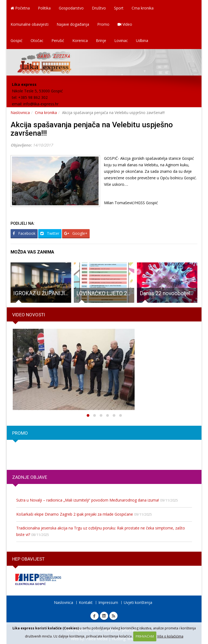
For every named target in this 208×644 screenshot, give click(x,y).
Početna (20, 8)
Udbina (142, 40)
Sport (119, 8)
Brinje (101, 40)
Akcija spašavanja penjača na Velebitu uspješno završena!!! (92, 129)
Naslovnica (20, 113)
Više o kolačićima (170, 636)
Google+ (76, 233)
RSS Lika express (113, 616)
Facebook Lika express (95, 616)
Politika (44, 8)
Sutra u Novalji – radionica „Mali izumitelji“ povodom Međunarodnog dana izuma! (88, 500)
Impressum (108, 602)
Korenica (80, 40)
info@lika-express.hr (41, 104)
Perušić (58, 40)
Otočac (37, 40)
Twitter (50, 233)
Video (125, 24)
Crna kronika (143, 8)
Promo (103, 24)
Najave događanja (73, 24)
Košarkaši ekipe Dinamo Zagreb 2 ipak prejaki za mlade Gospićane (75, 514)
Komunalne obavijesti (30, 24)
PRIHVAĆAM (145, 636)
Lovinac (121, 40)
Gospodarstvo (71, 8)
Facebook (24, 233)
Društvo (99, 8)
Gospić (17, 40)
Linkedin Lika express (104, 616)
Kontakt (86, 602)
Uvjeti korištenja (138, 602)
